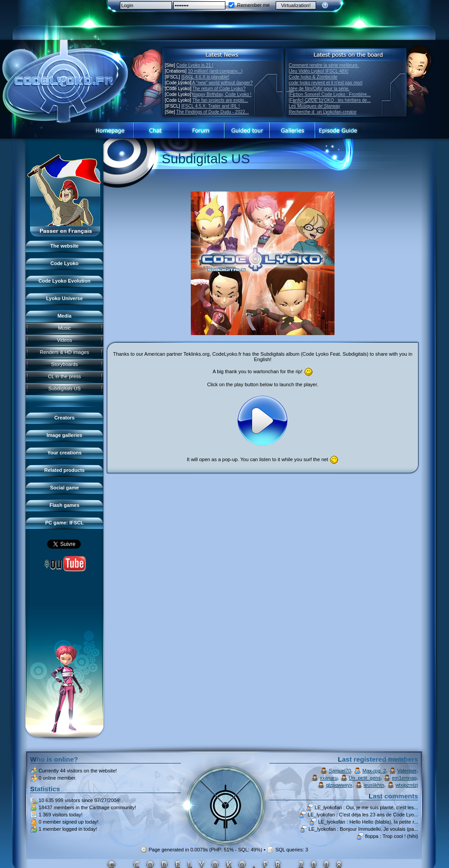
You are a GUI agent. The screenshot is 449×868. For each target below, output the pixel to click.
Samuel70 (340, 771)
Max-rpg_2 (374, 771)
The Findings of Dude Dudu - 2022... (212, 112)
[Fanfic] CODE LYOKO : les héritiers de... (330, 100)
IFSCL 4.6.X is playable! (205, 77)
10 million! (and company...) (215, 71)
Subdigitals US (64, 388)
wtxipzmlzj (407, 785)
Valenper (407, 771)
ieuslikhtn (374, 785)
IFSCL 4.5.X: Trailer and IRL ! (211, 106)
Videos (64, 340)
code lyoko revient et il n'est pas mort (326, 83)
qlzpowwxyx (339, 785)
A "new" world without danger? (222, 83)
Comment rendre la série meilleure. (324, 65)
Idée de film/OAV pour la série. (319, 89)
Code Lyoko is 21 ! (195, 65)
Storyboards (64, 364)
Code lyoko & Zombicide (313, 77)
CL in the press (65, 376)
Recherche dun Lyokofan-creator (323, 112)
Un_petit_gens (365, 778)
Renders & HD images (64, 352)
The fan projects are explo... (220, 100)
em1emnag (404, 778)
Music (64, 328)
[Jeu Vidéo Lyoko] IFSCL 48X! (319, 71)
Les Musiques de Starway (315, 106)
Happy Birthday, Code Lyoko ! (222, 94)
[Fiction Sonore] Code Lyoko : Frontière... (330, 94)
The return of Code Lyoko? (219, 89)
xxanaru (328, 778)
